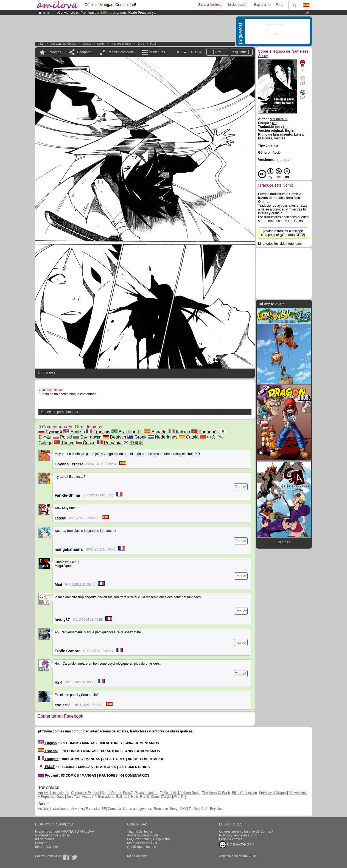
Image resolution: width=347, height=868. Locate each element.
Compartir (84, 52)
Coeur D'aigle (161, 797)
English (74, 432)
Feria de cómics (231, 839)
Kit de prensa (45, 839)
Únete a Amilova (209, 5)
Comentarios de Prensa (52, 835)
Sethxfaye (266, 793)
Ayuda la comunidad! (142, 835)
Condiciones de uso (142, 847)
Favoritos (54, 52)
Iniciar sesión (238, 5)
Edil (119, 797)
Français (98, 432)
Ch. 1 (141, 44)
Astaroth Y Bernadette (98, 797)
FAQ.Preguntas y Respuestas (149, 839)
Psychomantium (146, 793)
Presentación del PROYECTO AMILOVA (65, 832)
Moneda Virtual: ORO (143, 843)
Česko (86, 443)
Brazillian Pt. (127, 432)
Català (189, 437)
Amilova (44, 793)
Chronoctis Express (85, 793)
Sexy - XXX (178, 809)
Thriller (194, 809)
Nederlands (163, 437)
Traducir (241, 487)
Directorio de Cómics (63, 44)
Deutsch (114, 437)
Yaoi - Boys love (212, 809)
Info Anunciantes (47, 847)
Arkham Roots (190, 793)
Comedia (114, 809)
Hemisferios (60, 793)
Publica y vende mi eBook (238, 835)
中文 (208, 437)
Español (156, 432)
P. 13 (153, 44)
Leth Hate (131, 797)
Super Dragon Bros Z (117, 793)
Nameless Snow (121, 44)
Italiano (179, 432)
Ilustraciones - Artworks (67, 809)
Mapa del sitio (137, 856)
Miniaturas (157, 52)
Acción (101, 44)
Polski (62, 437)
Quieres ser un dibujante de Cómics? (246, 832)
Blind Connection (244, 793)
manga (87, 44)
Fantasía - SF (96, 809)
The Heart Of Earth (216, 793)
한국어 (133, 443)
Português (205, 432)
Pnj (184, 797)
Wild (176, 797)
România (109, 443)
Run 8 (144, 797)
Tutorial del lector (140, 832)
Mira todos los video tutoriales (280, 244)
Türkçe (64, 443)
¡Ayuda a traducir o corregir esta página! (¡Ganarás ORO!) (283, 233)
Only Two (73, 797)
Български (87, 437)
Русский (50, 432)
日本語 (46, 767)
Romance (161, 809)
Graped (281, 793)
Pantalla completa (121, 52)
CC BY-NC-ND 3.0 (237, 845)
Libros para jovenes (137, 809)
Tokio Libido (169, 793)
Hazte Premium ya (142, 13)
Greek (137, 437)
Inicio (41, 44)
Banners (41, 843)
